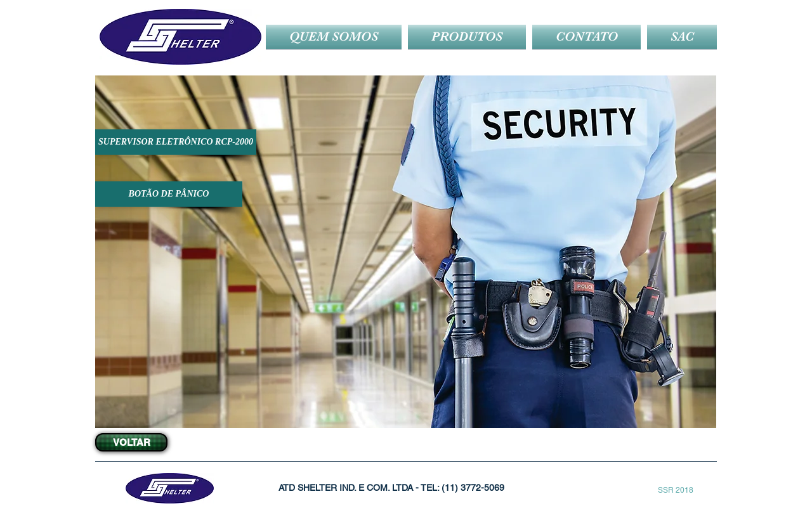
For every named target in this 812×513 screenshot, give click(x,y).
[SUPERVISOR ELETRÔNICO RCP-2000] (176, 142)
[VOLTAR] (131, 442)
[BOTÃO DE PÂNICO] (169, 194)
